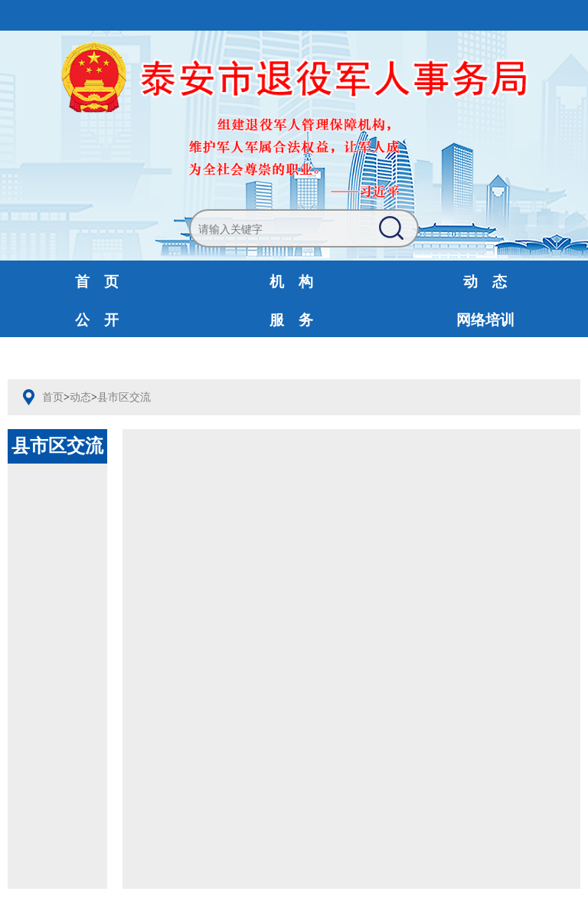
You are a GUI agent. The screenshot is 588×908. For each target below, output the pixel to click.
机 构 (291, 282)
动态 (80, 397)
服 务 (291, 320)
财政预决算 (291, 358)
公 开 (97, 320)
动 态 (485, 282)
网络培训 (485, 320)
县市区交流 (124, 397)
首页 (53, 397)
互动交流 (97, 358)
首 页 (97, 282)
